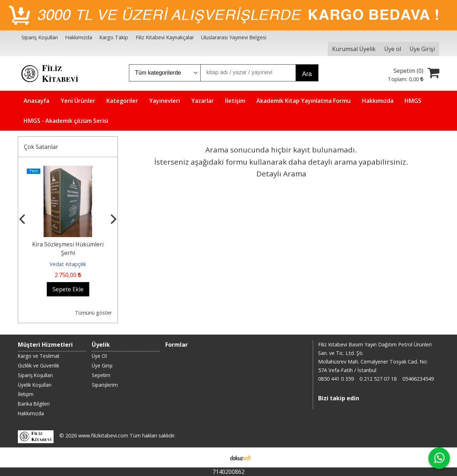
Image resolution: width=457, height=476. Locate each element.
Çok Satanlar (41, 147)
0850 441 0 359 (336, 379)
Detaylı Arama (281, 174)
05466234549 (418, 379)
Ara (307, 74)
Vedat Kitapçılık (68, 264)
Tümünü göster (93, 313)
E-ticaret (217, 457)
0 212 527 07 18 (378, 379)
